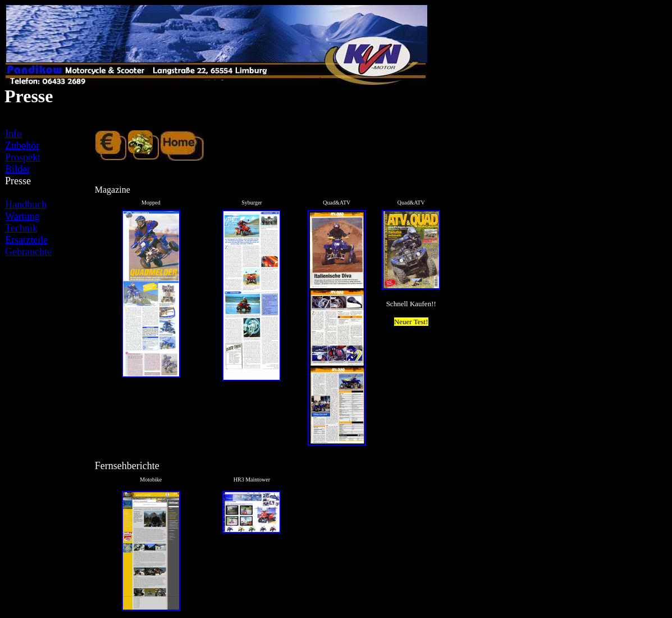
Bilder (18, 169)
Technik (21, 228)
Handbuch (26, 205)
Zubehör (22, 146)
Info (13, 134)
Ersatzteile (26, 240)
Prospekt (23, 157)
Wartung (22, 216)
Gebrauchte (28, 252)
